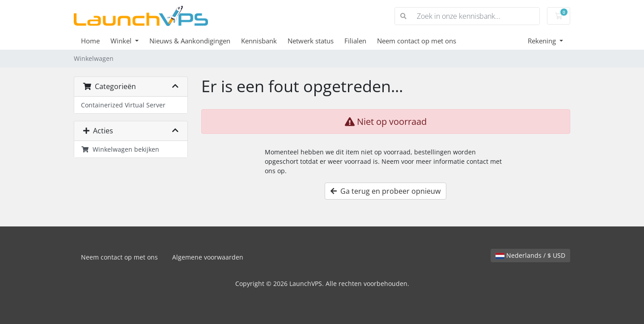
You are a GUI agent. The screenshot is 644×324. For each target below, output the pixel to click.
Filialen (355, 41)
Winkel (122, 41)
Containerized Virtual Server (123, 105)
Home (90, 41)
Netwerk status (311, 41)
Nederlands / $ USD (530, 255)
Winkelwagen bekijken (120, 149)
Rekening (543, 41)
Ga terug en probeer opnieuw (386, 191)
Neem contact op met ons (417, 41)
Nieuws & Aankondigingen (190, 41)
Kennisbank (259, 41)
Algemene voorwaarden (208, 257)
